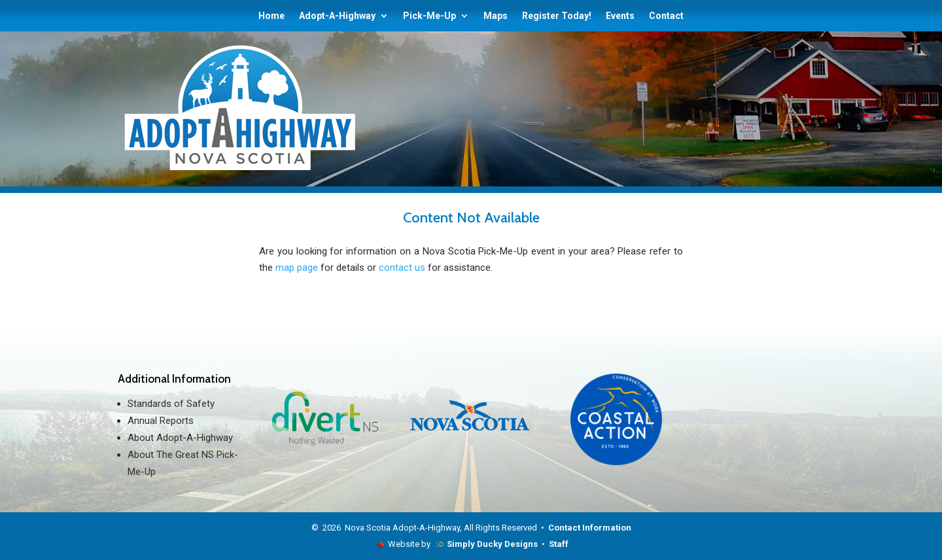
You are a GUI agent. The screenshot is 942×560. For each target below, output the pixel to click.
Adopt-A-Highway (337, 16)
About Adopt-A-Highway (180, 438)
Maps (496, 16)
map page (297, 268)
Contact (666, 16)
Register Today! (557, 16)
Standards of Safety (171, 404)
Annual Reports (161, 421)
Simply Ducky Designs (492, 544)
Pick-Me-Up (429, 16)
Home (271, 16)
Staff (559, 544)
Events (620, 16)
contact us (402, 268)
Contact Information (590, 528)
